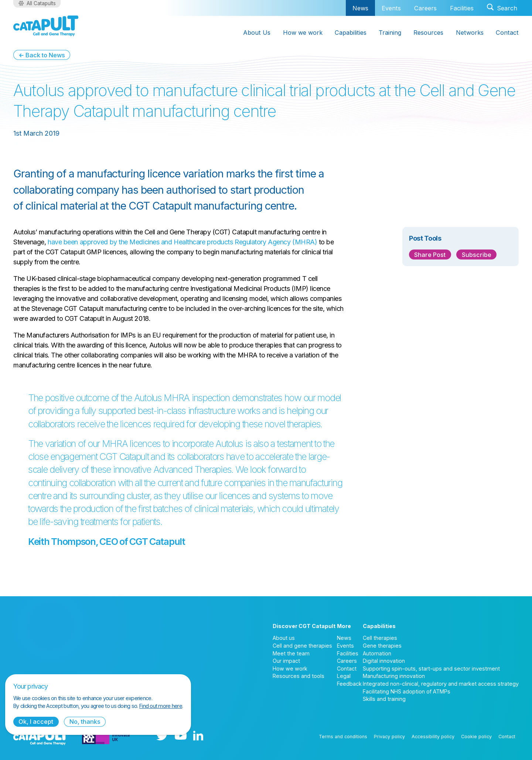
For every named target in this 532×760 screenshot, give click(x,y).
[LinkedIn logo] (198, 736)
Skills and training (384, 699)
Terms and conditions (343, 737)
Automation (377, 653)
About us (284, 638)
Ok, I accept (36, 722)
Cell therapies (380, 638)
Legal (344, 676)
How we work (290, 669)
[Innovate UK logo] (106, 736)
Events (391, 8)
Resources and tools (299, 676)
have (55, 242)
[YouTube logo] (181, 736)
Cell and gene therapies (302, 646)
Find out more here (161, 706)
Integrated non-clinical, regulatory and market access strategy (441, 684)
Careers (425, 8)
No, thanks (85, 722)
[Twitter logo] (162, 736)
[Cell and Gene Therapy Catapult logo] (46, 26)
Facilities (462, 8)
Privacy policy (389, 737)
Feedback (349, 684)
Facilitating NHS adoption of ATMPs (407, 691)
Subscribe (477, 255)
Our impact (286, 661)
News (360, 8)
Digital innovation (384, 661)
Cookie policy (476, 737)
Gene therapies (382, 646)
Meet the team (291, 653)
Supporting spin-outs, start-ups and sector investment (431, 669)
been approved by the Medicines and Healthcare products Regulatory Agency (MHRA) (189, 242)
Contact (347, 669)
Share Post (430, 255)
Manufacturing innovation (394, 676)
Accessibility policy (433, 737)
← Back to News (42, 55)
